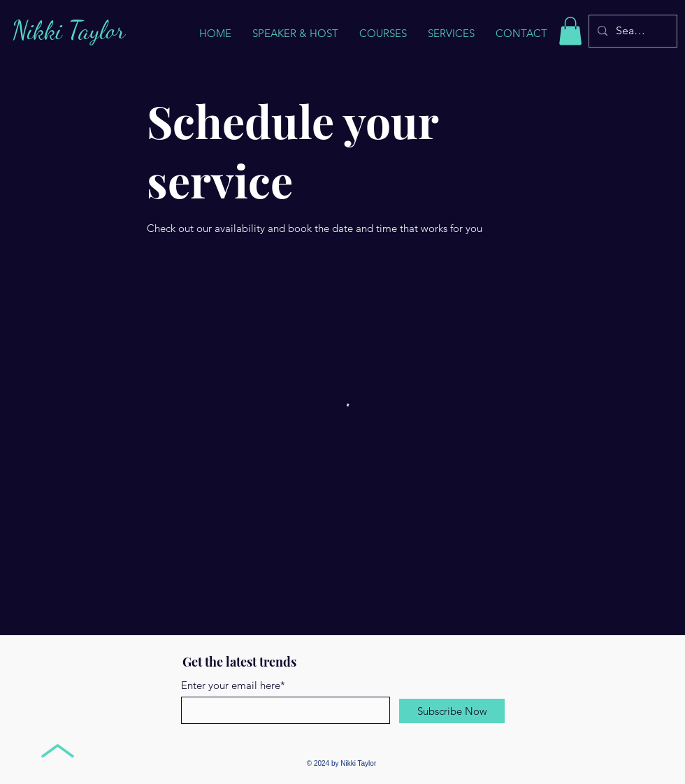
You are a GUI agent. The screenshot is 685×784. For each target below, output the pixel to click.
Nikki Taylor (68, 30)
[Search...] (632, 31)
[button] (451, 34)
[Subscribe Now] (452, 711)
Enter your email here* (233, 685)
